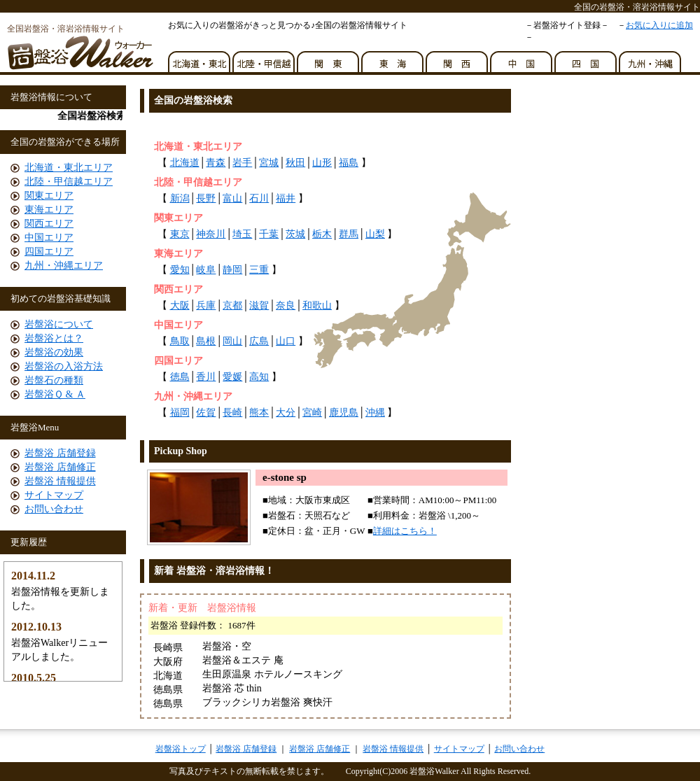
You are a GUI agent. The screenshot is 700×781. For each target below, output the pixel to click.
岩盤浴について (59, 324)
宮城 (269, 163)
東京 (180, 234)
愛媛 (232, 377)
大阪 (180, 305)
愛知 (180, 270)
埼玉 (242, 234)
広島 (259, 341)
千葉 (269, 234)
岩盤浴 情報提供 (60, 481)
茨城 (295, 234)
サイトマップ (54, 495)
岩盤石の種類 (54, 380)
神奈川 (211, 234)
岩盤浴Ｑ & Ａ (55, 394)
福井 (286, 198)
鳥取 (180, 341)
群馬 (349, 234)
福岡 (180, 413)
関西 (458, 58)
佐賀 (206, 413)
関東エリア (49, 196)
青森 (216, 163)
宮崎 (312, 413)
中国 (522, 58)
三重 (259, 270)
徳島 (180, 377)
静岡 (232, 270)
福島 (349, 163)
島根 (206, 341)
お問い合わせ (54, 509)
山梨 (375, 234)
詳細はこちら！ (405, 531)
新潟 (180, 198)
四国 (587, 58)
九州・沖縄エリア (64, 266)
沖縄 (375, 413)
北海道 (185, 163)
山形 (322, 163)
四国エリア (49, 252)
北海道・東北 (200, 58)
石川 (259, 198)
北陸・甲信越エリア (69, 182)
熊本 (259, 413)
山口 (286, 341)
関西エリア (49, 224)
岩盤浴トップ (181, 749)
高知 (259, 377)
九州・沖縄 (651, 58)
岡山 (232, 341)
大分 (286, 413)
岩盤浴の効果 (54, 352)
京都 (232, 305)
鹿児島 (344, 413)
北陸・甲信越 (265, 58)
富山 (232, 198)
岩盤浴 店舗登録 (60, 453)
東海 (393, 58)
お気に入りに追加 (659, 25)
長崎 (232, 413)
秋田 (295, 163)
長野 (206, 198)
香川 (206, 377)
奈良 (286, 305)
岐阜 (206, 270)
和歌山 (317, 305)
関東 (329, 58)
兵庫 (206, 305)
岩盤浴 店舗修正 (60, 467)
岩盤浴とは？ (54, 338)
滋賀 (259, 305)
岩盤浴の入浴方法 (64, 366)
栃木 (322, 234)
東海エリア (49, 210)
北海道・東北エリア (69, 168)
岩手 (242, 163)
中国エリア (49, 238)
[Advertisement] (307, 125)
